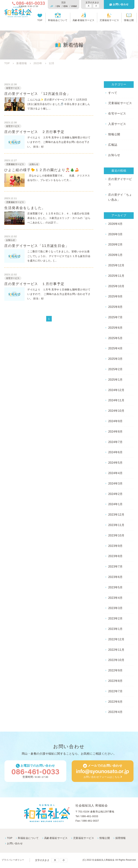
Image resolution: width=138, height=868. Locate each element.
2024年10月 (116, 411)
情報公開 (129, 21)
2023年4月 (115, 598)
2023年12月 (116, 515)
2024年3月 (115, 484)
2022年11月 (116, 650)
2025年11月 (116, 276)
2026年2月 (115, 244)
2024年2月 (115, 494)
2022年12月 (116, 639)
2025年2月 (115, 369)
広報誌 (113, 145)
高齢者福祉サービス (84, 21)
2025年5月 (115, 338)
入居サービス (117, 124)
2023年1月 (115, 629)
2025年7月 (115, 317)
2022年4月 (115, 712)
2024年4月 (115, 473)
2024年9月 (115, 421)
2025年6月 (115, 328)
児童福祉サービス (109, 21)
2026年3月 (115, 234)
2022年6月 (115, 702)
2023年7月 (115, 567)
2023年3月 (115, 608)
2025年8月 (115, 307)
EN (58, 6)
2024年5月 (115, 463)
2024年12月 (116, 390)
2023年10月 (116, 535)
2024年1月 (115, 504)
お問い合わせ (120, 5)
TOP (40, 21)
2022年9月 (115, 670)
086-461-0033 (90, 817)
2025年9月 (115, 296)
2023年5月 (115, 587)
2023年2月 (115, 618)
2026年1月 (115, 255)
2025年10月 (116, 286)
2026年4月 (115, 224)
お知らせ (114, 155)
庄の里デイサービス (120, 182)
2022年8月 (115, 681)
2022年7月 (115, 691)
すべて (113, 93)
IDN (65, 6)
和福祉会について (58, 21)
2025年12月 (116, 265)
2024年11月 (116, 400)
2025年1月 (115, 380)
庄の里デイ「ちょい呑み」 (120, 197)
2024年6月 (115, 452)
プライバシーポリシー (14, 861)
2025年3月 (115, 359)
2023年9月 (115, 546)
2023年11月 (116, 525)
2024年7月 (115, 442)
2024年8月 (115, 432)
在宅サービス (117, 113)
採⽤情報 (120, 838)
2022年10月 (116, 660)
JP (51, 6)
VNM (73, 6)
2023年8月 (115, 556)
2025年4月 (115, 348)
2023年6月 (115, 577)
